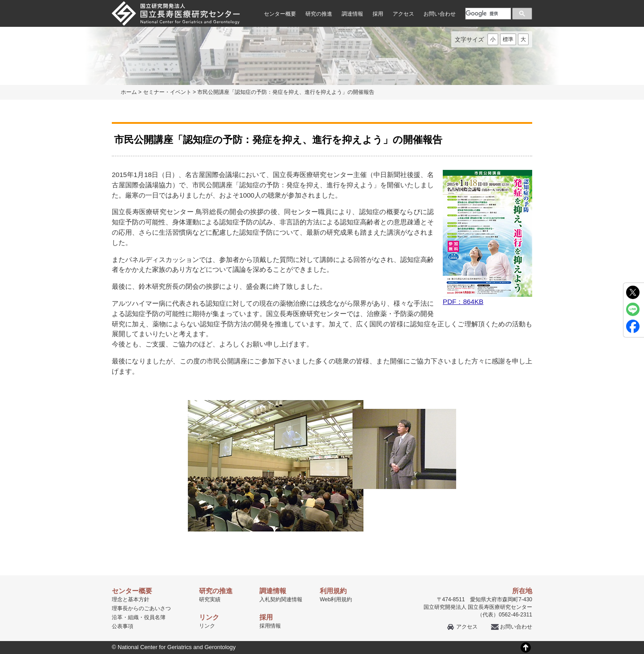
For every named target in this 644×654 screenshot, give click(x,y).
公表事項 (123, 626)
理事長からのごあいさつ (141, 608)
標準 (508, 39)
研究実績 (210, 599)
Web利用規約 (336, 599)
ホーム (129, 92)
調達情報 (352, 14)
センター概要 (280, 14)
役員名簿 (155, 617)
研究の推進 (319, 14)
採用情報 (270, 626)
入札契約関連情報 (281, 599)
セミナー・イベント (167, 92)
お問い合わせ (440, 14)
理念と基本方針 (131, 599)
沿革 (117, 617)
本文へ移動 (303, 0)
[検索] (487, 13)
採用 (378, 14)
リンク (207, 626)
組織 (133, 617)
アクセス (403, 14)
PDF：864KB (487, 238)
